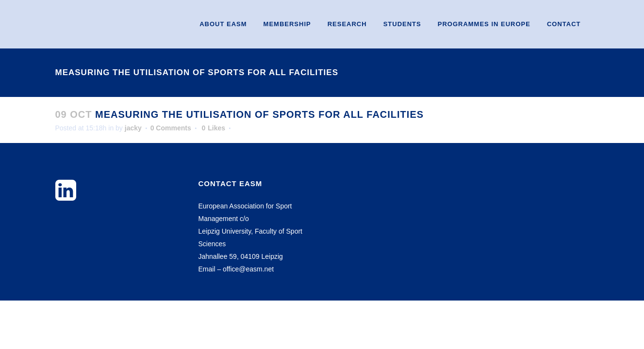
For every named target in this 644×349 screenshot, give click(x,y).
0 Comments (171, 128)
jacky (133, 128)
